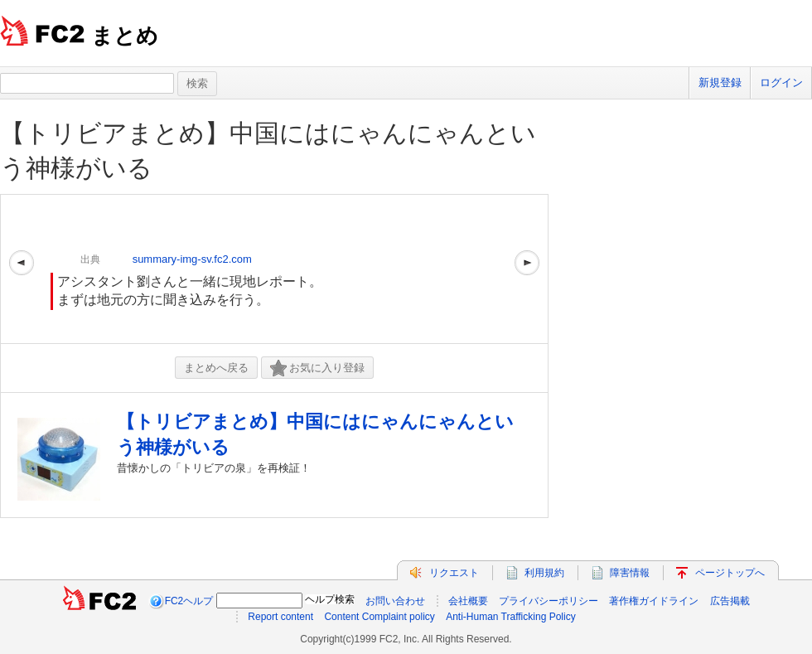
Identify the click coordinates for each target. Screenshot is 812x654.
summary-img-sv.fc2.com (192, 259)
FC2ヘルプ (189, 601)
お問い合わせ (395, 601)
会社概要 (468, 601)
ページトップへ (730, 573)
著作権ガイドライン (654, 601)
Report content (280, 617)
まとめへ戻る (216, 368)
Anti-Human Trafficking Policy (511, 617)
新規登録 (720, 82)
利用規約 (544, 573)
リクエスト (454, 573)
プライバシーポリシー (549, 601)
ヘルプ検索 (330, 599)
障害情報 (630, 573)
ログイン (781, 82)
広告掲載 (730, 601)
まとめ (125, 36)
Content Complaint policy (379, 617)
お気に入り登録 (317, 368)
